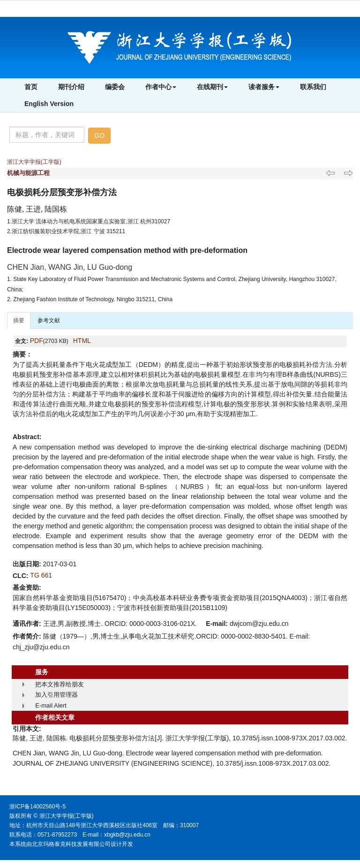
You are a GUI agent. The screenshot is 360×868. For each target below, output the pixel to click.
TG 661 (41, 575)
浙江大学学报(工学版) (34, 162)
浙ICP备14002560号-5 (37, 807)
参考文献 (49, 320)
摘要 (19, 320)
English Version (49, 104)
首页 (31, 87)
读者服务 (264, 87)
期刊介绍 (71, 87)
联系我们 (313, 87)
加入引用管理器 (56, 695)
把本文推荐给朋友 (60, 684)
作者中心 (161, 87)
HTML (82, 341)
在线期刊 (212, 87)
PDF (37, 341)
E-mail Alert (51, 705)
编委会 (115, 87)
